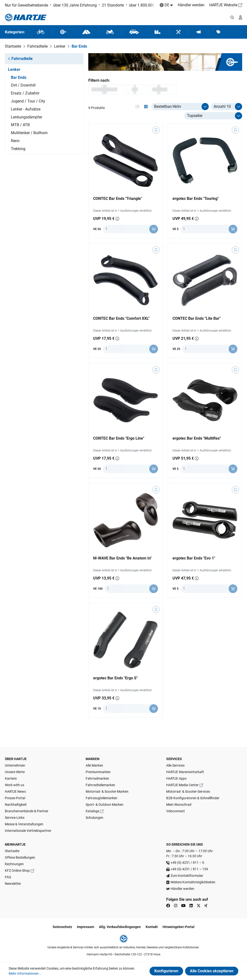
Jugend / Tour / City (28, 101)
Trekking (18, 149)
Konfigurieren (166, 971)
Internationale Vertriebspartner (28, 831)
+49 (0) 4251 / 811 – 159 (189, 869)
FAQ (8, 877)
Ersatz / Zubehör (25, 93)
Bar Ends (19, 77)
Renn (15, 141)
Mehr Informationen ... (26, 973)
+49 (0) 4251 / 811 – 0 (187, 863)
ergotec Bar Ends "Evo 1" (194, 558)
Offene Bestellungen (20, 857)
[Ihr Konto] (240, 17)
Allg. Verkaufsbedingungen (120, 927)
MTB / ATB (20, 125)
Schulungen (94, 818)
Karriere (11, 778)
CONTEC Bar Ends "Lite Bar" (197, 318)
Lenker (14, 69)
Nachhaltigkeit (16, 805)
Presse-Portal (15, 798)
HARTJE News (15, 791)
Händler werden (191, 5)
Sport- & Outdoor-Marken (105, 805)
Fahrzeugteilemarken (101, 798)
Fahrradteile (20, 59)
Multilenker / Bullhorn (29, 133)
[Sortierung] (213, 116)
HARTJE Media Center (182, 785)
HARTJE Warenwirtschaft (185, 772)
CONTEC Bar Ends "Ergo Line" (119, 438)
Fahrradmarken (97, 778)
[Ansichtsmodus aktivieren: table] (137, 107)
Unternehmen (15, 765)
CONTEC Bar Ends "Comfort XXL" (121, 318)
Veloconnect (176, 811)
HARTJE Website (223, 5)
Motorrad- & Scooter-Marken (107, 791)
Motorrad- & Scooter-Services (188, 791)
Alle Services (175, 765)
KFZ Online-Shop (17, 871)
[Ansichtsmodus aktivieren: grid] (146, 107)
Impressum (86, 927)
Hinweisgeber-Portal (179, 927)
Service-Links (15, 818)
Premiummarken (98, 772)
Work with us (15, 785)
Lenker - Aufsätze (26, 109)
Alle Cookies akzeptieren (212, 971)
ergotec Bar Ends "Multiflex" (197, 438)
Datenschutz (62, 927)
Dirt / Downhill (23, 85)
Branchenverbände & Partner (27, 811)
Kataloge (92, 811)
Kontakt (152, 927)
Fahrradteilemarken (100, 785)
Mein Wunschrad (179, 805)
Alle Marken (94, 765)
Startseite (12, 851)
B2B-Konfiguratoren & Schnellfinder (193, 798)
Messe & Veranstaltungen (24, 824)
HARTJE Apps (176, 778)
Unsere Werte (15, 772)
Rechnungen (14, 864)
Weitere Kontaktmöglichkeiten (193, 882)
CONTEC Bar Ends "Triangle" (118, 199)
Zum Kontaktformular (187, 876)
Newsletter (13, 884)
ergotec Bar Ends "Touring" (196, 199)
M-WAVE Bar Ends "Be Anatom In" (122, 558)
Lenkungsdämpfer (26, 117)
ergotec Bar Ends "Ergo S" (115, 678)
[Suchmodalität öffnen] (232, 17)
